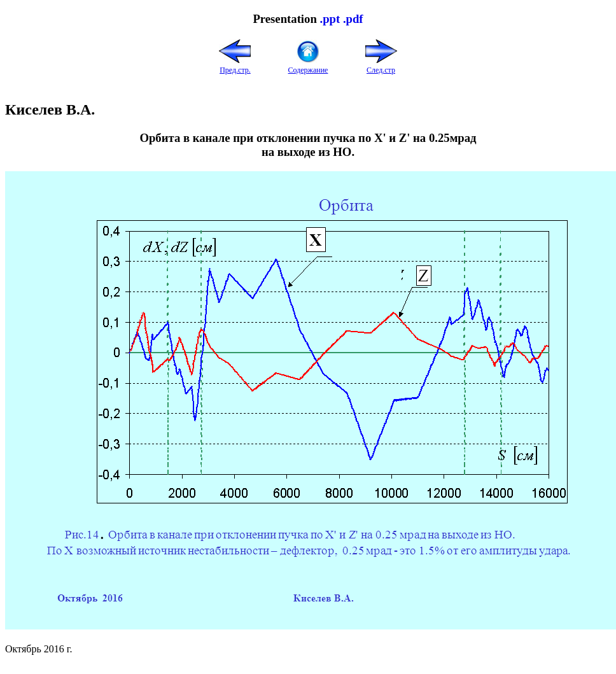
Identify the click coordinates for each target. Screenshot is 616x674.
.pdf (353, 19)
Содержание (308, 65)
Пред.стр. (235, 65)
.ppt (330, 19)
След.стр (381, 65)
